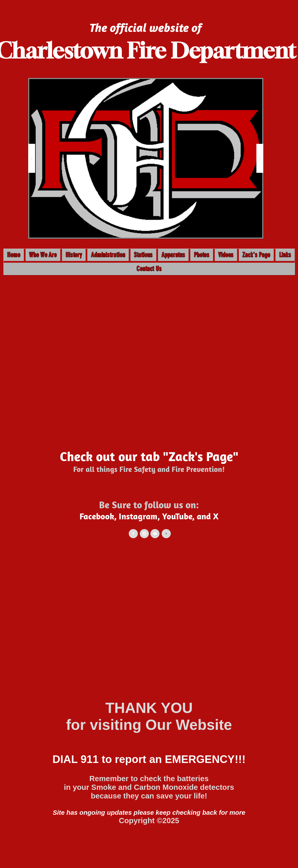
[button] (146, 158)
